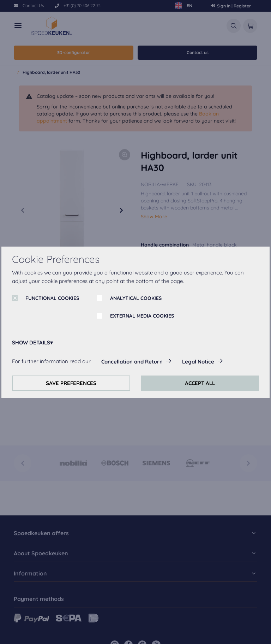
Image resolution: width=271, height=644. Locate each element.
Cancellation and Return (132, 362)
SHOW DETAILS (31, 342)
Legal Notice (198, 362)
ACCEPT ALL (200, 383)
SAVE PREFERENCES (71, 383)
